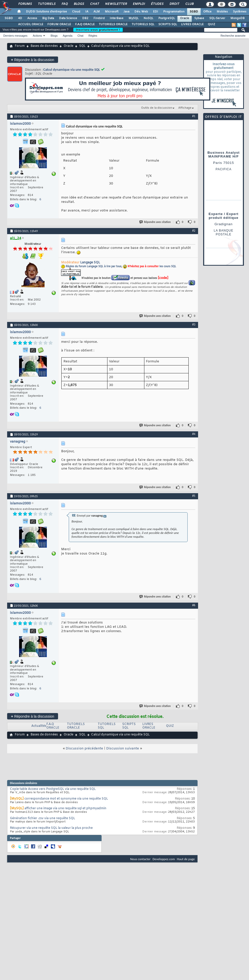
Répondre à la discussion (33, 60)
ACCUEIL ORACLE (31, 24)
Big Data (48, 18)
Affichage (185, 108)
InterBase (117, 18)
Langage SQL (90, 263)
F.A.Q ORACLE (85, 24)
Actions (37, 36)
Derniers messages (15, 36)
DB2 (85, 18)
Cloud (76, 12)
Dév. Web (141, 12)
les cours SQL (168, 267)
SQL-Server (217, 18)
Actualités (39, 726)
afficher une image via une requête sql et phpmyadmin (65, 808)
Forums (25, 4)
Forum (20, 46)
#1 (194, 116)
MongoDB (238, 18)
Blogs (79, 4)
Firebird (99, 18)
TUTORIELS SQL (143, 24)
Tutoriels (46, 4)
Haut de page (186, 859)
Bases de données (44, 46)
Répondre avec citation (155, 222)
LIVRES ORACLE (192, 24)
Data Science (68, 18)
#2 (194, 231)
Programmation (174, 12)
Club (189, 4)
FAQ (64, 4)
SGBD (194, 12)
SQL (82, 46)
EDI (156, 12)
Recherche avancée (233, 36)
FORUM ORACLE (59, 24)
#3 (194, 324)
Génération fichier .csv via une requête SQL (43, 818)
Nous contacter (140, 859)
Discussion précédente (84, 749)
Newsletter (116, 4)
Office (207, 12)
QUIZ (211, 24)
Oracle (185, 18)
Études (157, 4)
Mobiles (222, 12)
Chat (94, 4)
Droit (174, 4)
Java (126, 12)
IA (87, 12)
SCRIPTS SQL (168, 24)
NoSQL (148, 18)
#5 (194, 496)
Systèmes (240, 12)
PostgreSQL (167, 18)
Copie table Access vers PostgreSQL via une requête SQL (53, 789)
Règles (93, 36)
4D (20, 18)
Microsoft (112, 12)
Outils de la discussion (157, 108)
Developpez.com (164, 859)
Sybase (199, 18)
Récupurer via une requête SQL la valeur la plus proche (51, 828)
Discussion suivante (123, 749)
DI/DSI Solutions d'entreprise (46, 12)
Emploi (139, 4)
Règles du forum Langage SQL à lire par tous (94, 267)
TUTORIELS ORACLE (113, 24)
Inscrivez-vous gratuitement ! (98, 30)
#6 (194, 605)
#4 (194, 434)
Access (32, 18)
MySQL (134, 18)
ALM (97, 12)
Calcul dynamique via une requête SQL (72, 70)
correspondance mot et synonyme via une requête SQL (66, 799)
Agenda (67, 36)
